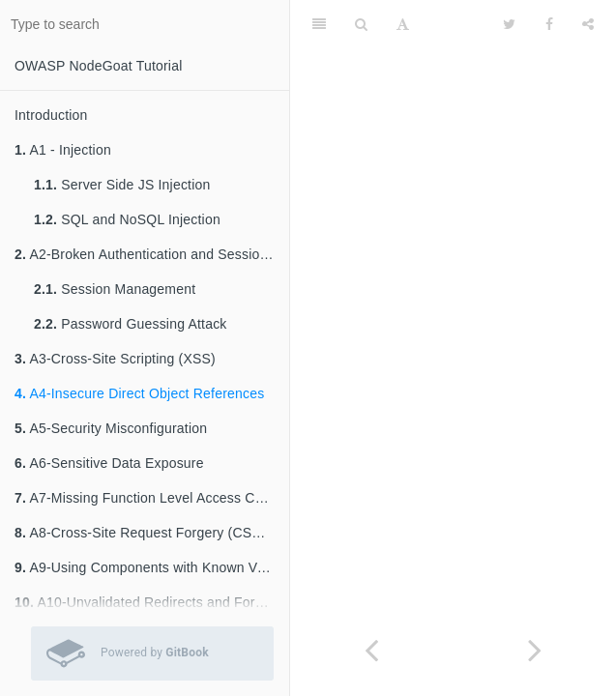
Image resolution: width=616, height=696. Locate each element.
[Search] (361, 24)
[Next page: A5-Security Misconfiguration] (535, 650)
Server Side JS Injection (122, 185)
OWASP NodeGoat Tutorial (98, 66)
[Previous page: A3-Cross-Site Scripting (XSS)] (372, 650)
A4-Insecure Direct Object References (139, 393)
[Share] (588, 24)
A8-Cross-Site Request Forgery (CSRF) (145, 533)
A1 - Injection (63, 150)
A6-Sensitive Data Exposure (109, 463)
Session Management (115, 289)
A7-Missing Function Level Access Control (152, 498)
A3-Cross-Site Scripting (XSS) (115, 359)
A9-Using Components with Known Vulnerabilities (152, 567)
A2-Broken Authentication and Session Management (152, 254)
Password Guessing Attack (131, 324)
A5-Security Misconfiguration (111, 428)
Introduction (51, 115)
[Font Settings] (403, 24)
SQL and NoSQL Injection (127, 219)
